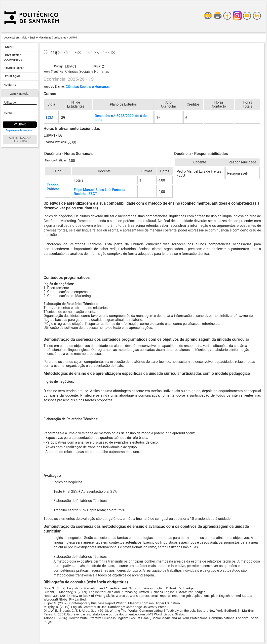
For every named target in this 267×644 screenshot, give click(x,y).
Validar (20, 124)
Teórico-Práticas (53, 187)
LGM (50, 118)
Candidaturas (14, 68)
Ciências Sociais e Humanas (88, 87)
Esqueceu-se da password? (20, 130)
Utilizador (11, 103)
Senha (9, 113)
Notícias (10, 85)
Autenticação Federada (20, 140)
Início (24, 38)
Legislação (12, 77)
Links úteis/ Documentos (13, 58)
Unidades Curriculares (53, 38)
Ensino (34, 38)
